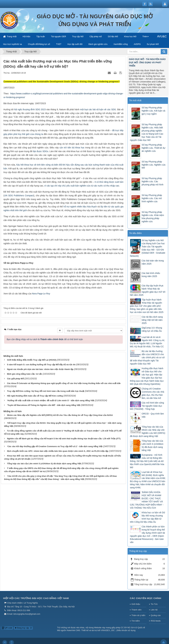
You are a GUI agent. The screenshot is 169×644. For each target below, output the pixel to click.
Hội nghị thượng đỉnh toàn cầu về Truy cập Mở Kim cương (35, 396)
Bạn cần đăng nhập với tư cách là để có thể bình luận (45, 339)
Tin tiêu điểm (136, 233)
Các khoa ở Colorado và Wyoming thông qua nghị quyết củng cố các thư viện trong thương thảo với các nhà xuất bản (64, 383)
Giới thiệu (136, 604)
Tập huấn (41, 36)
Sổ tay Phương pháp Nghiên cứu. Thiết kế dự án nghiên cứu (154, 148)
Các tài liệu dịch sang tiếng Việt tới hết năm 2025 (152, 320)
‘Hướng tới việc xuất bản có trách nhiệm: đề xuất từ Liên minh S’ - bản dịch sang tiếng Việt (51, 400)
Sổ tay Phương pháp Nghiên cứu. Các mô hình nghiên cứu (152, 198)
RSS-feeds (156, 621)
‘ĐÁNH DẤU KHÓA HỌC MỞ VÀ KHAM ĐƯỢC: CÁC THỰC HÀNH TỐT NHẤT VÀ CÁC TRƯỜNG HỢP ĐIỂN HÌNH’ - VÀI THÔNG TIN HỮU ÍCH (147, 500)
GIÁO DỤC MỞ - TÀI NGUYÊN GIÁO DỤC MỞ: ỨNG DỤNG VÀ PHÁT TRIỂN (147, 62)
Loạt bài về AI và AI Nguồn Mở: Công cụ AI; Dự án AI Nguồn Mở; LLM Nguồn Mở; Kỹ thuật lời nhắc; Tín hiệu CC (147, 342)
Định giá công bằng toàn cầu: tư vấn (25, 374)
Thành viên (136, 610)
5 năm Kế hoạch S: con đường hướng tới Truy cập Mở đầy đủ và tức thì (41, 365)
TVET (59, 44)
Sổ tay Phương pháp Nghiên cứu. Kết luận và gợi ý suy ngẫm (154, 111)
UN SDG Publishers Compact (19, 196)
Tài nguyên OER (59, 36)
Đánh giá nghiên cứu (98, 44)
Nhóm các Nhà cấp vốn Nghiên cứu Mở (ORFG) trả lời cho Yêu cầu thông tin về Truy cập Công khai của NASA (60, 415)
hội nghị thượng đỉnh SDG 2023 (30, 109)
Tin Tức (154, 604)
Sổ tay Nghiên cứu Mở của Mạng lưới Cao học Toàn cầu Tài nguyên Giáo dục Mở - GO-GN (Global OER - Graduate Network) (148, 248)
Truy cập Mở (78, 36)
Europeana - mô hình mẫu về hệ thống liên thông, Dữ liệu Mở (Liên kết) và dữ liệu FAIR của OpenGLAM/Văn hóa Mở (147, 461)
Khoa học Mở (130, 36)
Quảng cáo (156, 615)
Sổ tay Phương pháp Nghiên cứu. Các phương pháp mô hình (153, 181)
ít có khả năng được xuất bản (109, 182)
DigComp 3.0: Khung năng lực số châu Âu (152, 329)
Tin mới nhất (135, 100)
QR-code (7, 628)
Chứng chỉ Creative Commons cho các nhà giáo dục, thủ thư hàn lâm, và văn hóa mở (153, 393)
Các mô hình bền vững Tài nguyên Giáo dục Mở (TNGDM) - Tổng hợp (147, 406)
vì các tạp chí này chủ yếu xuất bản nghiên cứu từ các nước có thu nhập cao (82, 186)
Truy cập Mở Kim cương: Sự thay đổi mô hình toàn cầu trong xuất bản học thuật (46, 391)
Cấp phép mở (96, 36)
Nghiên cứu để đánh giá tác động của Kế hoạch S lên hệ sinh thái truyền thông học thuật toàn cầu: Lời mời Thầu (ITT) (64, 439)
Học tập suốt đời (75, 44)
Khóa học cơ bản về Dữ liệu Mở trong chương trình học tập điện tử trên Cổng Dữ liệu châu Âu (148, 517)
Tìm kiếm (136, 621)
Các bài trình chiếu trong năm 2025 (151, 275)
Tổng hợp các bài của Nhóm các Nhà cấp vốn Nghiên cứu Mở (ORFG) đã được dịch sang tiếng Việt (148, 431)
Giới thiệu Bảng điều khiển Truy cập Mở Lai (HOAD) (32, 360)
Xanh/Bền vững (121, 44)
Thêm (145, 36)
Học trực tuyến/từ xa (13, 44)
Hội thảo (26, 36)
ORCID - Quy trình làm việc (153, 415)
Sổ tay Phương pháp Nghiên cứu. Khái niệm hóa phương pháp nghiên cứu (153, 217)
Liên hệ (154, 610)
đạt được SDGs (41, 151)
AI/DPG (137, 44)
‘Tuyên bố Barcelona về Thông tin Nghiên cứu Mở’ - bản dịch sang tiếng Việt (44, 405)
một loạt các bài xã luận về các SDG (98, 109)
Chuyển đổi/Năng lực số (39, 44)
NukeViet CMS (73, 630)
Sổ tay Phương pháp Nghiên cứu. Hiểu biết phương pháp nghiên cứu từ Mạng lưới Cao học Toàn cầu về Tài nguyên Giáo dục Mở (147, 132)
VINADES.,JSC (108, 630)
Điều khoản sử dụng (126, 630)
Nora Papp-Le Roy (41, 294)
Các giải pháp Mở (15, 379)
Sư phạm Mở (153, 44)
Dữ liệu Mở (113, 36)
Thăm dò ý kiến (138, 615)
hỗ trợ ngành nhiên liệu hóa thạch (80, 207)
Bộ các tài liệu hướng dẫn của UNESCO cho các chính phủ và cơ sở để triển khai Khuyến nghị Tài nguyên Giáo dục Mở (147, 357)
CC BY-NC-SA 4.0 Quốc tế (133, 628)
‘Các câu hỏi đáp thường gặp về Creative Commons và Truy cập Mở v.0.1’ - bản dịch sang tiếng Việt (55, 446)
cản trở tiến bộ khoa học (72, 148)
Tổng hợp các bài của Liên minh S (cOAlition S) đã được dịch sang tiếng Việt (44, 464)
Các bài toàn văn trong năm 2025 (153, 262)
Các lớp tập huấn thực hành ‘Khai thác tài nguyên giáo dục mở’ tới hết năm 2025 (148, 290)
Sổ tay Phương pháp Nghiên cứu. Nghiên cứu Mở (154, 165)
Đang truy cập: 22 (23, 628)
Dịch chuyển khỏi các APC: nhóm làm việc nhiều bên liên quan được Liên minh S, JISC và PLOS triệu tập (58, 451)
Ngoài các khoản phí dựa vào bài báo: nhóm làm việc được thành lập (40, 369)
